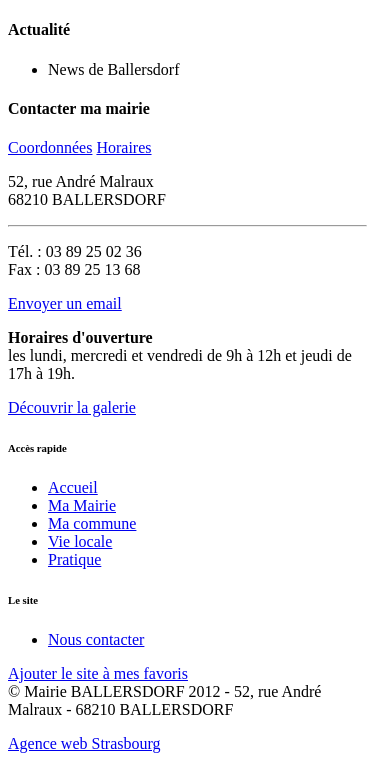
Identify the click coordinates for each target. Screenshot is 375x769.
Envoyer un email (65, 303)
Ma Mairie (82, 505)
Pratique (74, 559)
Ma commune (92, 523)
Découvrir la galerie (72, 407)
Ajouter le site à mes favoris (98, 673)
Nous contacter (96, 639)
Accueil (73, 487)
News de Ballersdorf (114, 69)
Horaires (123, 147)
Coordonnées (50, 147)
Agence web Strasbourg (84, 743)
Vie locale (80, 541)
